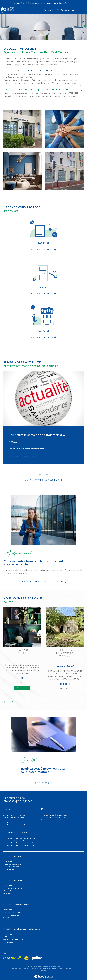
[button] (12, 702)
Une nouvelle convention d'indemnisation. (38, 435)
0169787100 (8, 934)
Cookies (44, 971)
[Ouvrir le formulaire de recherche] (51, 10)
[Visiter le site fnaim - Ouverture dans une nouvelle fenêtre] (26, 958)
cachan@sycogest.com (12, 912)
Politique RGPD (69, 969)
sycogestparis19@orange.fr (13, 888)
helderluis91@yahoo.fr (11, 937)
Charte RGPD (47, 969)
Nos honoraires (16, 969)
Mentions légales (36, 969)
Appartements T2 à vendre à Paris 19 (20, 843)
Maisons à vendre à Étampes (14, 817)
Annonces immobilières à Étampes (54, 815)
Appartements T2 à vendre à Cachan (20, 845)
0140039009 (8, 886)
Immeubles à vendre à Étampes (15, 820)
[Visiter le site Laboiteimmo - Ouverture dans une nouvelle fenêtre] (43, 975)
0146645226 (8, 910)
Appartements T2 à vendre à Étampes (21, 838)
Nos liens (61, 969)
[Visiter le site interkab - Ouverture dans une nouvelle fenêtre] (12, 958)
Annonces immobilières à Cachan (53, 820)
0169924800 (8, 861)
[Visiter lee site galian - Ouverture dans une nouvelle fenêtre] (37, 958)
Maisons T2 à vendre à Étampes (18, 840)
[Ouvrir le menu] (83, 10)
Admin (54, 969)
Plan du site (26, 969)
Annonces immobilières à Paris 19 (53, 817)
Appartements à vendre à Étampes (16, 815)
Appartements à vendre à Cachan (16, 824)
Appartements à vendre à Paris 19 (16, 822)
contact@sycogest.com (12, 864)
